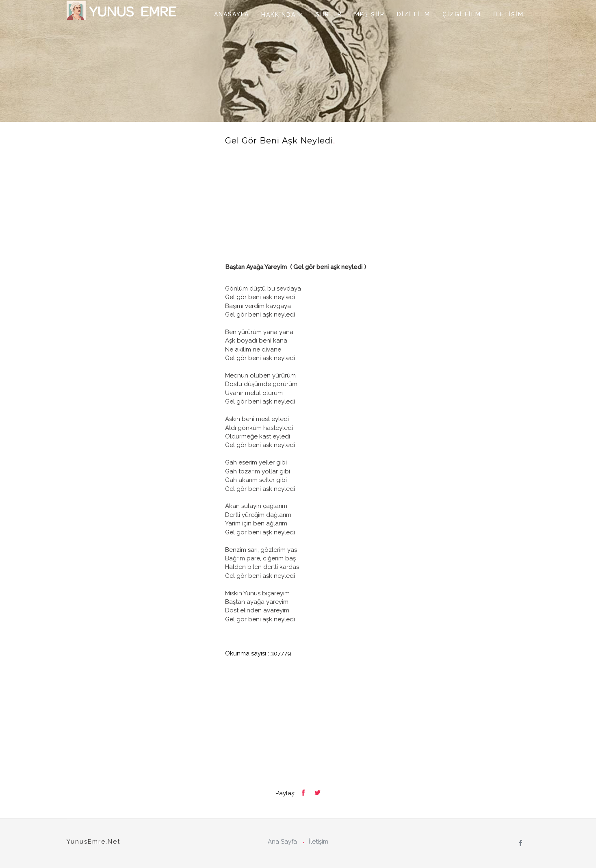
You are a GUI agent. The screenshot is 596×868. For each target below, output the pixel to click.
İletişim (319, 842)
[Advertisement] (377, 206)
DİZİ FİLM (414, 14)
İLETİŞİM (508, 14)
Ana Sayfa (282, 842)
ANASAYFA (232, 14)
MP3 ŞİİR (370, 14)
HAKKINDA (278, 15)
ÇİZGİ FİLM (462, 14)
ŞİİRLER (329, 14)
